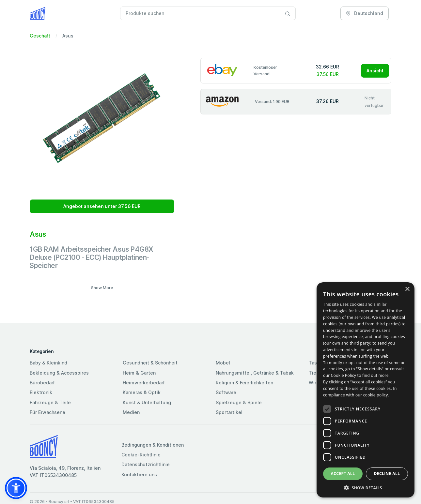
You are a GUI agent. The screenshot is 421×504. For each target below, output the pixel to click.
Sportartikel (229, 412)
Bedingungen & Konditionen (153, 445)
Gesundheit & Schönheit (150, 363)
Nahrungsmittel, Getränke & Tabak (255, 373)
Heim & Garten (139, 373)
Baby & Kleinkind (48, 363)
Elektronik (41, 392)
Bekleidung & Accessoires (59, 373)
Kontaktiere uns (139, 474)
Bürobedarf (42, 383)
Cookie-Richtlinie (141, 455)
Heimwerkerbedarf (144, 383)
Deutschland (365, 13)
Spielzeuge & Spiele (239, 402)
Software (226, 392)
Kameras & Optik (142, 392)
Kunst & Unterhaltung (147, 402)
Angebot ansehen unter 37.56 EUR (102, 206)
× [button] (407, 289)
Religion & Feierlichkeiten (244, 383)
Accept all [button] (343, 474)
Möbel (223, 363)
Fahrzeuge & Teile (50, 402)
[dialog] (366, 390)
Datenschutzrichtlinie (146, 464)
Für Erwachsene (47, 412)
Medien (131, 412)
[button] (16, 488)
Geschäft (40, 36)
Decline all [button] (387, 474)
